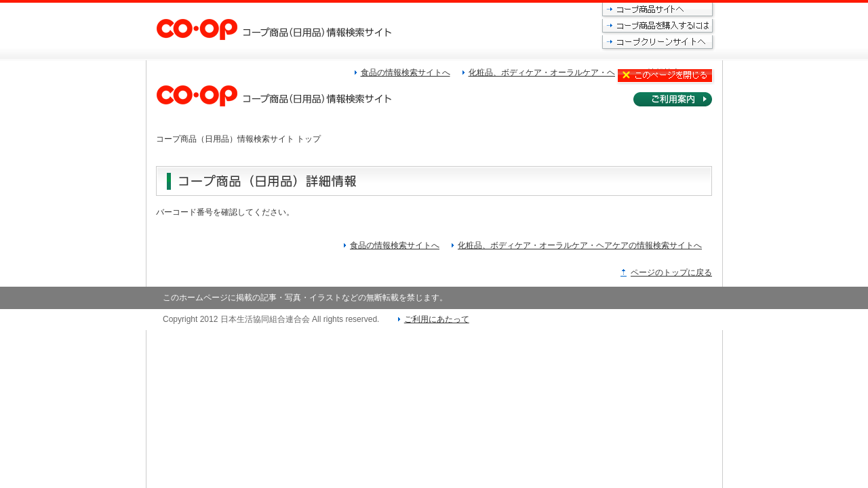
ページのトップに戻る (671, 272)
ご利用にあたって (437, 319)
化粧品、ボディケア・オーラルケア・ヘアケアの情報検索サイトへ (580, 245)
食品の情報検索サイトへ (395, 245)
